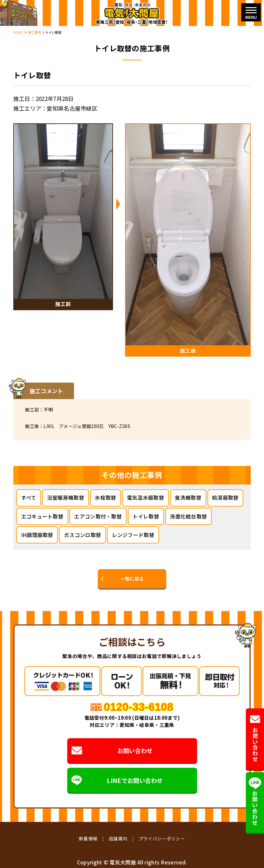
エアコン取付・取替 (98, 516)
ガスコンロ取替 (82, 535)
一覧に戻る (132, 579)
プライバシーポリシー (162, 838)
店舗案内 (118, 838)
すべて (29, 498)
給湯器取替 (225, 498)
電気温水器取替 (145, 498)
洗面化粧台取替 (188, 516)
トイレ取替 (146, 516)
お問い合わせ (112, 751)
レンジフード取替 (133, 535)
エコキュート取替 (42, 516)
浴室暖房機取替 (66, 498)
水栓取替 (105, 498)
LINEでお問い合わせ (117, 780)
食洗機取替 (188, 498)
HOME (18, 32)
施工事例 (35, 32)
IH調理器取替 (37, 535)
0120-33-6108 (139, 707)
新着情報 (88, 838)
